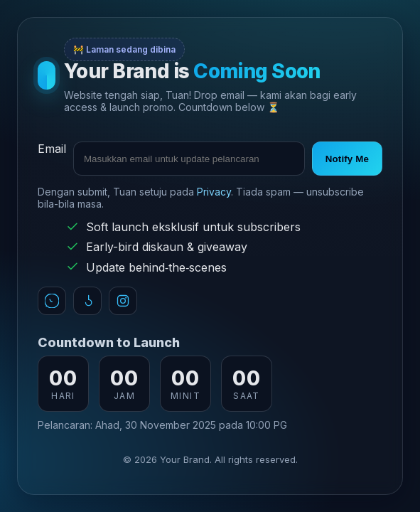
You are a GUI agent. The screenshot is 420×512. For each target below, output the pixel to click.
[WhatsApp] (52, 301)
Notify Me (347, 159)
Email (52, 149)
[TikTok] (87, 301)
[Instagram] (123, 301)
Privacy (214, 192)
